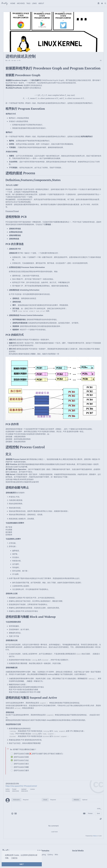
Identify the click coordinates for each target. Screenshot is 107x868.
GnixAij (5, 3)
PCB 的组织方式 (15, 335)
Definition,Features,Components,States (33, 180)
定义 (8, 454)
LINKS (34, 3)
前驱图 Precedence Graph (23, 75)
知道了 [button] (22, 864)
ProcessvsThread (12, 211)
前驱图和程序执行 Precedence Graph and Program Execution (53, 68)
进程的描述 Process (20, 173)
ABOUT (41, 3)
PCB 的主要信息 (15, 244)
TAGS (28, 3)
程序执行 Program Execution (25, 109)
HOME (13, 3)
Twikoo (95, 834)
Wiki (56, 853)
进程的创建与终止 (17, 487)
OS (101, 61)
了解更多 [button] (14, 858)
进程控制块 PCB (16, 217)
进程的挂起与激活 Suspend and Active (31, 697)
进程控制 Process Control (25, 447)
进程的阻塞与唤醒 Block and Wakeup (31, 617)
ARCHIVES (21, 3)
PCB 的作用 (12, 424)
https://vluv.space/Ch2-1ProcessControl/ (21, 784)
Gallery (50, 853)
